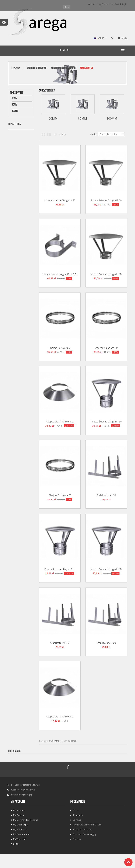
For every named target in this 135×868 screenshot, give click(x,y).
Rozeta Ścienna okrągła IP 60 (60, 200)
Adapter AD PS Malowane (60, 422)
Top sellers (14, 124)
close (67, 7)
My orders (18, 815)
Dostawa (77, 820)
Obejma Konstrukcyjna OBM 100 (60, 274)
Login (16, 844)
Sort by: (93, 134)
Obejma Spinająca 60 (60, 348)
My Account (19, 810)
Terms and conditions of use (87, 825)
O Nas (76, 810)
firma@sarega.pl (25, 795)
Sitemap (77, 839)
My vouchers (20, 839)
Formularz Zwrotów (82, 829)
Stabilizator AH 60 (106, 495)
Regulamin (78, 815)
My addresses (20, 829)
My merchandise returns (25, 820)
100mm (15, 111)
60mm (15, 98)
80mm (15, 105)
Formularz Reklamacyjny (84, 834)
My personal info (21, 834)
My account (18, 802)
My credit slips (20, 825)
